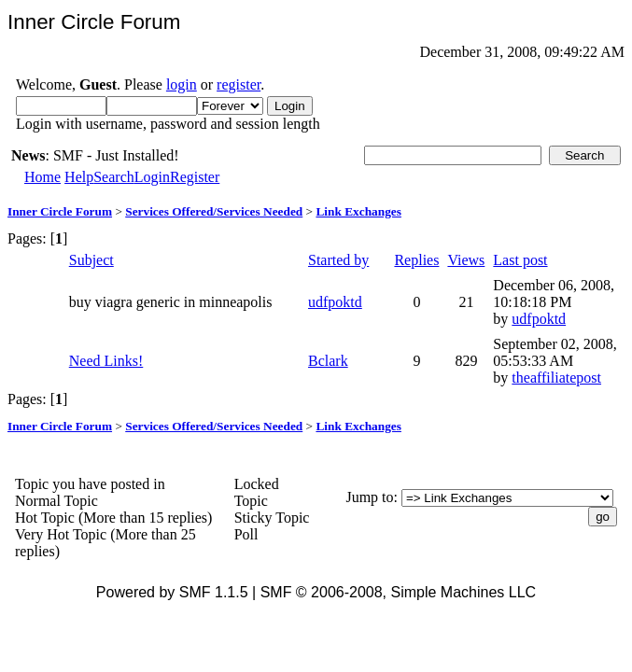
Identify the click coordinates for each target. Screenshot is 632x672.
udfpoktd (335, 302)
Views (466, 260)
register (239, 84)
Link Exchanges (358, 211)
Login (152, 177)
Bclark (328, 361)
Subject (91, 260)
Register (195, 177)
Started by (338, 260)
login (182, 84)
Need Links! (106, 361)
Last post (520, 260)
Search (114, 177)
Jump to (369, 497)
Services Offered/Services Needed (214, 211)
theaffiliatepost (556, 378)
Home (42, 177)
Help (79, 177)
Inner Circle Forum (60, 211)
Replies (416, 260)
